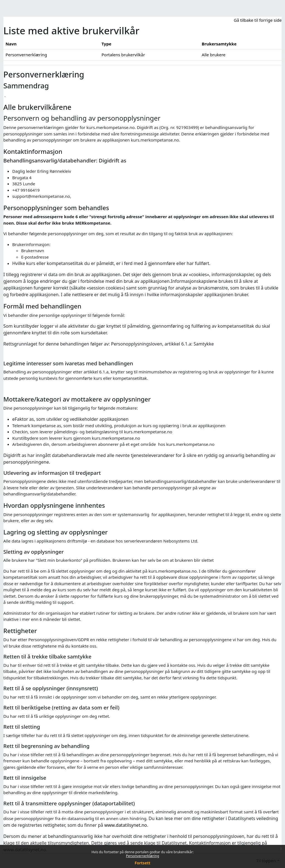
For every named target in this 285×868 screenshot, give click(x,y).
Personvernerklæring (142, 856)
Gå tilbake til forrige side (258, 20)
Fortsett (142, 863)
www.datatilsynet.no (126, 825)
